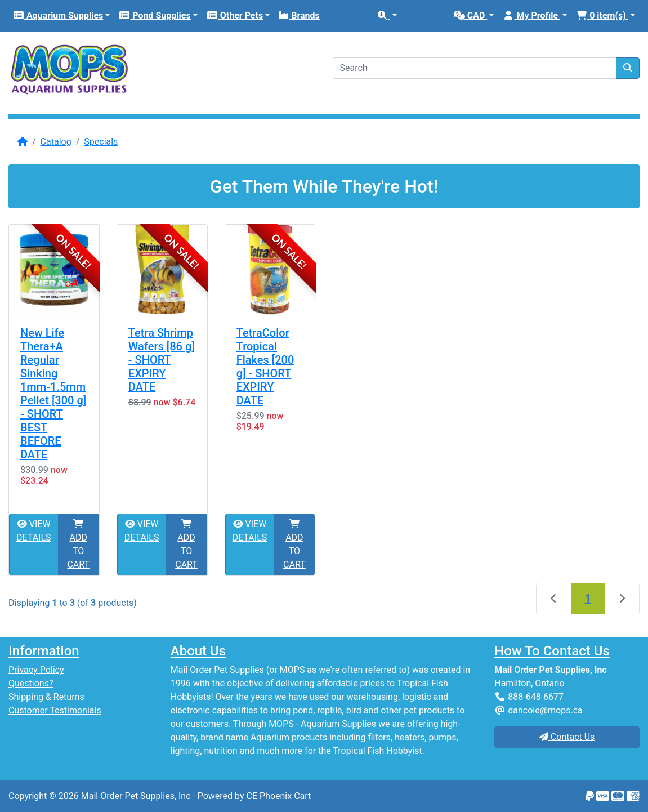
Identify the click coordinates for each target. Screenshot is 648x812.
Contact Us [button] (567, 737)
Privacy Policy (36, 670)
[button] (387, 16)
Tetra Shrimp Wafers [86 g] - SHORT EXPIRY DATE (162, 360)
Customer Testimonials (55, 710)
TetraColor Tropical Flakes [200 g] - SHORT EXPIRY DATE (265, 367)
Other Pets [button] (235, 15)
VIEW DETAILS (34, 531)
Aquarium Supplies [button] (58, 15)
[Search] (475, 68)
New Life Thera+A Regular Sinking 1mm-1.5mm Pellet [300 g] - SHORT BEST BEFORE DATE (53, 394)
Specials (101, 142)
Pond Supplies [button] (155, 15)
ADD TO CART (78, 545)
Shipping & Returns (46, 697)
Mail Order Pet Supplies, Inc (136, 796)
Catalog (56, 142)
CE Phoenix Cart (279, 796)
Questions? (31, 683)
